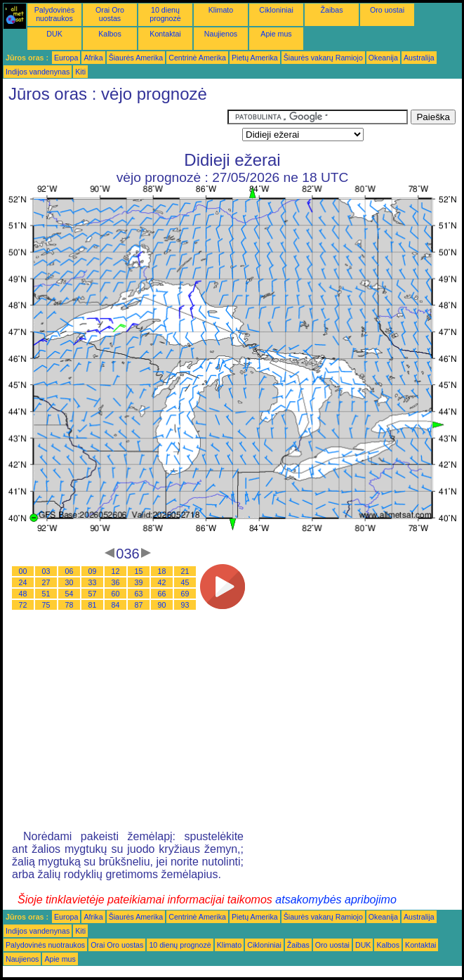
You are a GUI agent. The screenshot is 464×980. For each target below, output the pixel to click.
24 (23, 582)
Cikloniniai (276, 10)
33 (93, 582)
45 (185, 582)
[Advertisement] (115, 127)
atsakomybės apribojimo (336, 900)
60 (116, 594)
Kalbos (110, 34)
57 (93, 594)
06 (69, 571)
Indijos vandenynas (38, 72)
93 (185, 605)
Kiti (80, 72)
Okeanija (383, 58)
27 (46, 582)
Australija (419, 58)
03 (46, 571)
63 (139, 594)
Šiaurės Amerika (136, 58)
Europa (66, 58)
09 (93, 571)
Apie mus (276, 34)
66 (162, 594)
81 (93, 605)
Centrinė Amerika (197, 58)
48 (23, 594)
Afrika (93, 58)
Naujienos (221, 34)
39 (139, 582)
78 (69, 605)
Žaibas (332, 10)
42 (162, 582)
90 (162, 605)
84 (116, 605)
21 (185, 571)
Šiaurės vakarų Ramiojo (323, 58)
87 (139, 605)
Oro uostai (387, 10)
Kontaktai (165, 34)
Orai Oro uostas (110, 14)
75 (46, 605)
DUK (54, 34)
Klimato (221, 10)
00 (23, 571)
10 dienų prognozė (165, 14)
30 (69, 582)
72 (23, 605)
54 (69, 594)
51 (46, 594)
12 (116, 571)
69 (185, 594)
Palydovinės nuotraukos (54, 14)
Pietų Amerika (255, 58)
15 (139, 571)
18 (162, 571)
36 (116, 582)
